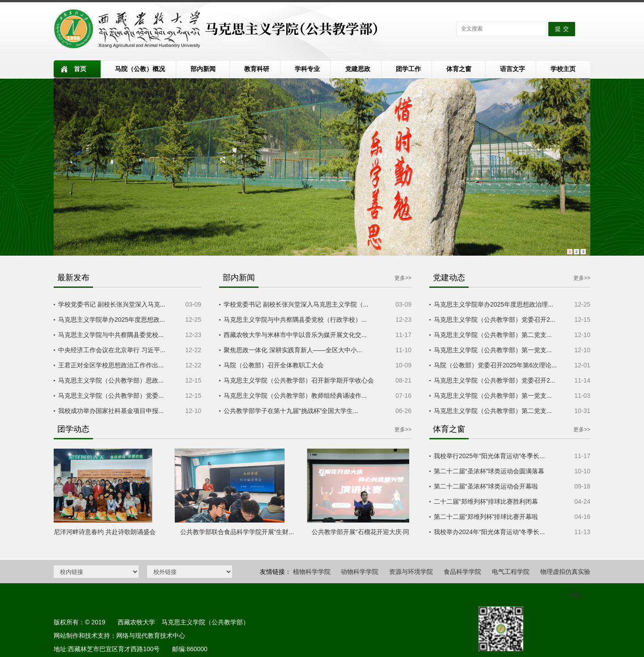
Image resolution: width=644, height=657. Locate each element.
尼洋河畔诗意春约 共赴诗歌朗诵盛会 (106, 532)
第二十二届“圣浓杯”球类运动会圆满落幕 (489, 471)
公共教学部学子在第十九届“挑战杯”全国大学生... (291, 411)
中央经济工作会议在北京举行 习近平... (112, 350)
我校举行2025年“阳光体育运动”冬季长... (489, 456)
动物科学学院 (360, 572)
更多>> (403, 278)
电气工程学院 (511, 572)
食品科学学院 (462, 572)
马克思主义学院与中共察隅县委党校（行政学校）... (295, 320)
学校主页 (563, 69)
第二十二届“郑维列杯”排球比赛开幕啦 (486, 517)
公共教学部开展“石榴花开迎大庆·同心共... (371, 532)
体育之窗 (459, 69)
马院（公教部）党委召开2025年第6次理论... (495, 365)
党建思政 (358, 69)
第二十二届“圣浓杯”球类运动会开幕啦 (486, 486)
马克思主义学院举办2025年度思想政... (112, 320)
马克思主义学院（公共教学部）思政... (111, 380)
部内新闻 (203, 69)
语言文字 (513, 69)
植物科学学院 (312, 572)
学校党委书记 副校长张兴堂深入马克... (112, 304)
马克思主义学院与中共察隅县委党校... (111, 335)
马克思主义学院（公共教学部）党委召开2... (494, 320)
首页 (80, 69)
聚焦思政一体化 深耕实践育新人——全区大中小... (293, 350)
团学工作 (408, 69)
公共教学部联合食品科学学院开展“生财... (239, 532)
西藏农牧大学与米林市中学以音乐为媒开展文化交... (295, 335)
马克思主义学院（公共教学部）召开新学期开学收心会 (299, 380)
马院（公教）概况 (140, 69)
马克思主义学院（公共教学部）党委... (111, 396)
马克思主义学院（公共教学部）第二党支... (493, 335)
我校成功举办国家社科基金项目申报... (111, 411)
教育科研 (257, 69)
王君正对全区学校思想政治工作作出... (111, 365)
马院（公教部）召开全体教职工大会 (274, 365)
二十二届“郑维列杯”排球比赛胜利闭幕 (486, 501)
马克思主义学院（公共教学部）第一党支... (493, 350)
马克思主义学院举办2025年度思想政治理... (494, 304)
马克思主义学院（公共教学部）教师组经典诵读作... (295, 396)
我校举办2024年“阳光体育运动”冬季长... (489, 532)
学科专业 (307, 69)
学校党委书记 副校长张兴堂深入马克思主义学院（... (296, 304)
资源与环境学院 (411, 572)
